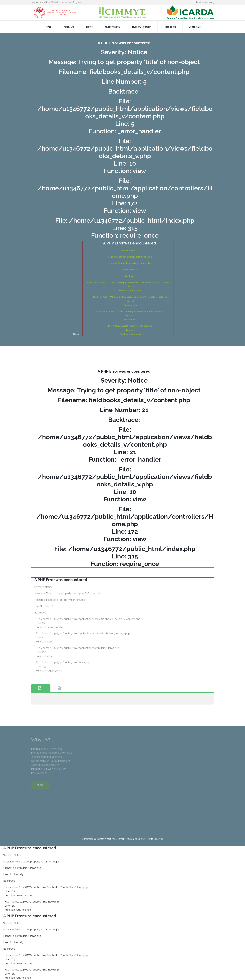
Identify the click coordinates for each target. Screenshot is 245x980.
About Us (69, 27)
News (89, 27)
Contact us (195, 27)
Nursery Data (112, 27)
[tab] (41, 688)
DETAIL (40, 787)
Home (48, 27)
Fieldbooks (170, 27)
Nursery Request (142, 27)
